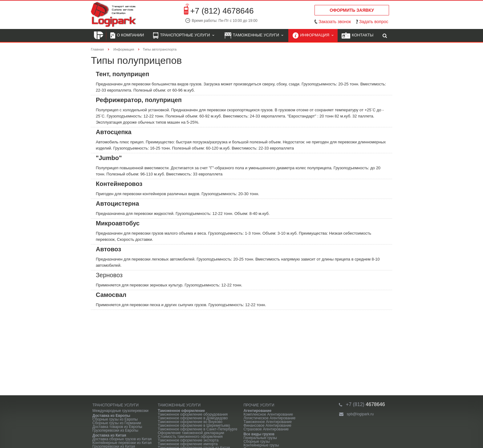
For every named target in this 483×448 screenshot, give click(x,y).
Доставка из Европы (111, 416)
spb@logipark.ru (360, 414)
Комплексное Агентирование (268, 414)
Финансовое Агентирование (267, 425)
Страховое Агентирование (266, 429)
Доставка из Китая (109, 435)
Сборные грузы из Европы (115, 419)
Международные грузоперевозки (120, 411)
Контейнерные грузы (261, 445)
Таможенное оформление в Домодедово (193, 418)
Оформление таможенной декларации (191, 433)
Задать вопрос (374, 22)
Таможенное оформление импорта (188, 444)
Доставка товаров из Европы (117, 427)
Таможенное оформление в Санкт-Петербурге (197, 429)
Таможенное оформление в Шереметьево (194, 425)
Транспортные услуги (183, 36)
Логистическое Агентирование (269, 418)
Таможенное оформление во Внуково (190, 422)
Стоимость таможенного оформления (190, 437)
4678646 (365, 404)
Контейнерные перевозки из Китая (122, 443)
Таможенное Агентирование (268, 422)
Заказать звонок (335, 22)
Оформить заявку (352, 10)
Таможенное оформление (181, 411)
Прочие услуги (259, 405)
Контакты (357, 36)
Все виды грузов (259, 434)
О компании (127, 36)
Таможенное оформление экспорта (188, 440)
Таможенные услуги (254, 36)
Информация (313, 36)
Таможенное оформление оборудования (193, 414)
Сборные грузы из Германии (117, 423)
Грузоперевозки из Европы (115, 430)
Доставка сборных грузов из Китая (122, 439)
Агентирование (257, 411)
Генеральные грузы (260, 438)
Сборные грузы (256, 442)
